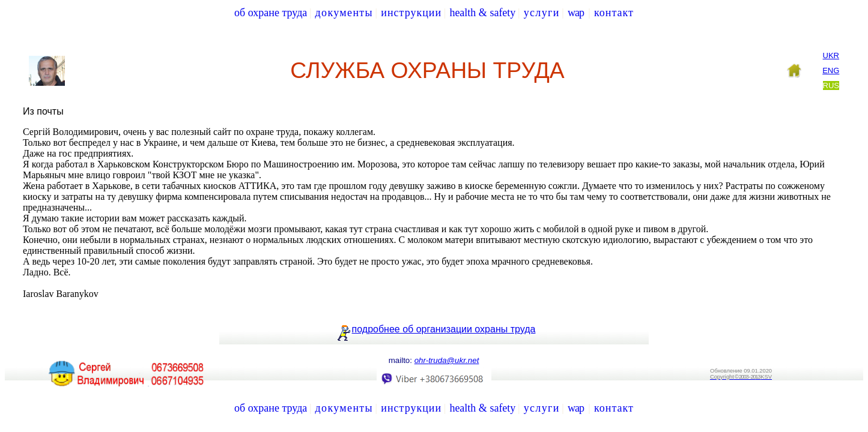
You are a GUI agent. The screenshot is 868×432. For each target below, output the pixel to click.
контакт (614, 13)
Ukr (831, 55)
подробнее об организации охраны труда (444, 329)
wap (576, 13)
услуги (542, 13)
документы (344, 13)
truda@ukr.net (447, 360)
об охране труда (271, 13)
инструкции (411, 13)
